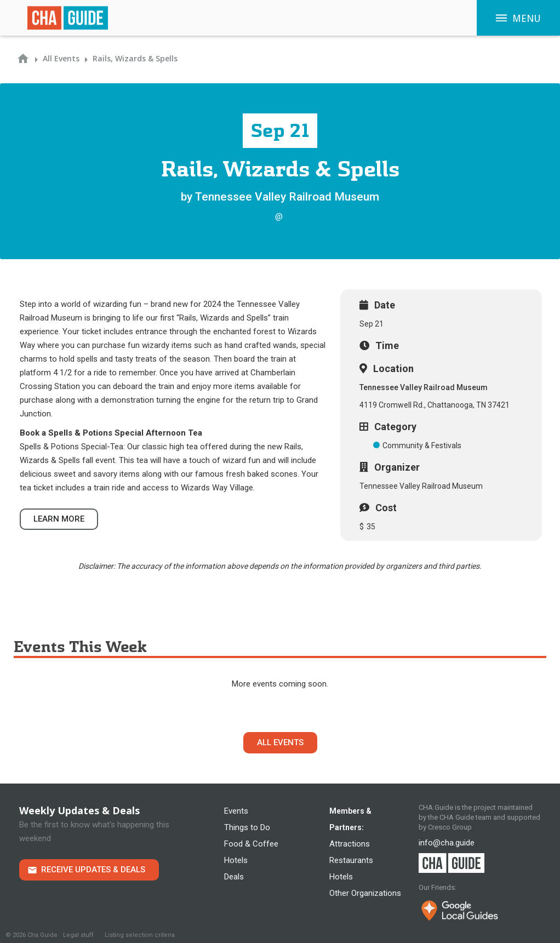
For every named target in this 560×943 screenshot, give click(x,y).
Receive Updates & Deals (93, 870)
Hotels (236, 860)
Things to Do (247, 827)
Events (236, 811)
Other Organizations (365, 893)
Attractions (350, 844)
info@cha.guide (447, 843)
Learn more (59, 519)
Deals (234, 877)
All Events (280, 742)
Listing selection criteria (140, 935)
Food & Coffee (251, 844)
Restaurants (351, 860)
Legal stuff (78, 935)
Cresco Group (450, 827)
